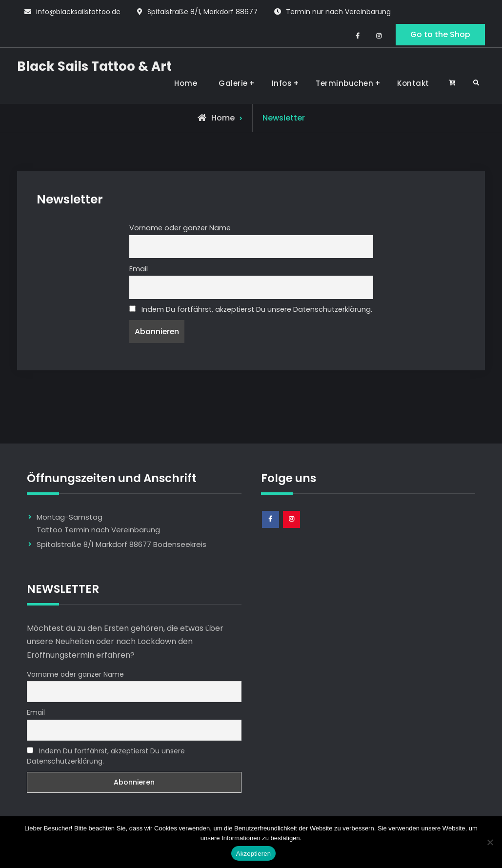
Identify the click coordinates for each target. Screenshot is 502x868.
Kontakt (413, 83)
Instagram (292, 528)
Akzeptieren (253, 854)
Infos (282, 83)
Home (186, 83)
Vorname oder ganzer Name (180, 228)
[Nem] (490, 842)
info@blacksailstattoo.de (78, 12)
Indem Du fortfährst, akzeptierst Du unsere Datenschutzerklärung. (251, 309)
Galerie (233, 83)
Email (139, 269)
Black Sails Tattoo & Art (94, 66)
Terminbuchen (344, 83)
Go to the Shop (440, 34)
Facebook (271, 528)
